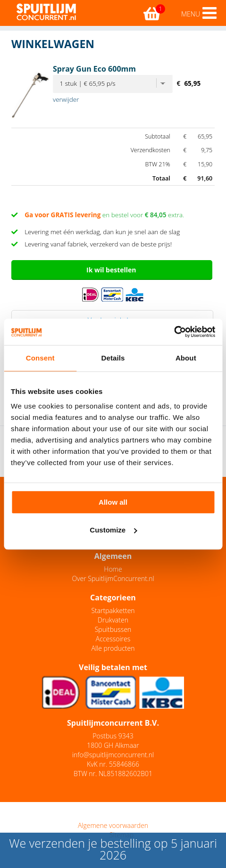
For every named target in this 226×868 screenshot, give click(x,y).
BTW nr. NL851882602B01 (113, 774)
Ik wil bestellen (111, 270)
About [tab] (186, 358)
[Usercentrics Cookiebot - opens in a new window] (174, 332)
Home (113, 569)
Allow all (113, 502)
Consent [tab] (40, 358)
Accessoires (113, 639)
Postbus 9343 (113, 736)
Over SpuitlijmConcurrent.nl (113, 578)
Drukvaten (113, 620)
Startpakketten (113, 610)
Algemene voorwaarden (113, 825)
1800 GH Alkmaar (113, 745)
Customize (113, 530)
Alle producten (113, 648)
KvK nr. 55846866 (113, 764)
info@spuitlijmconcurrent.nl (113, 755)
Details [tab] (113, 358)
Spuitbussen (113, 629)
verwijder (66, 99)
